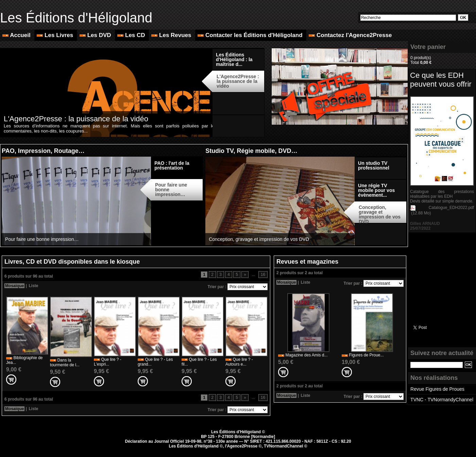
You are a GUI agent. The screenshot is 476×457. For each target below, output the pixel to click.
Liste (33, 286)
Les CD (132, 35)
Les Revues (172, 35)
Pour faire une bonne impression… (42, 239)
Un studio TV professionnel (374, 165)
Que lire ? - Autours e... (239, 362)
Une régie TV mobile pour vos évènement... (376, 190)
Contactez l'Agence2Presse (350, 35)
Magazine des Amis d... (306, 355)
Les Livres (56, 35)
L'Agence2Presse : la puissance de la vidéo (76, 119)
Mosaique (14, 286)
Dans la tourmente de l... (65, 363)
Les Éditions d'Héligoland (76, 18)
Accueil (17, 35)
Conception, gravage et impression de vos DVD (259, 239)
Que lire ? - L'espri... (108, 362)
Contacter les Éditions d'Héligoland (251, 35)
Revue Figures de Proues (437, 389)
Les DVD (96, 35)
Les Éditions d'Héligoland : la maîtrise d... (234, 59)
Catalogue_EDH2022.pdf (451, 208)
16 (263, 275)
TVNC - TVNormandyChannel (442, 400)
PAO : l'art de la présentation (172, 165)
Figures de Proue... (366, 355)
